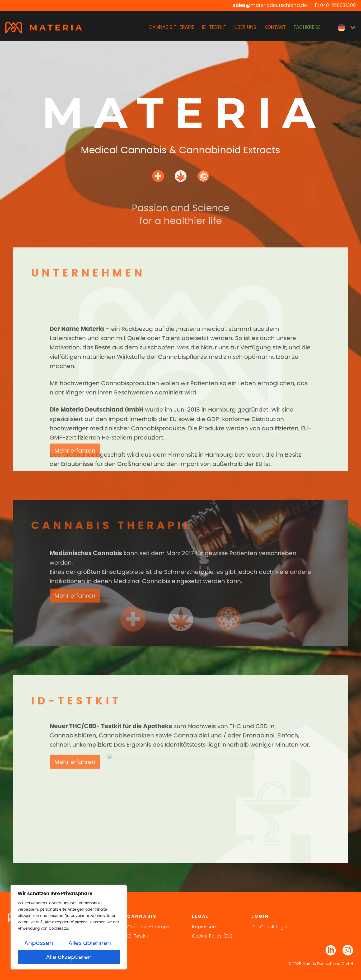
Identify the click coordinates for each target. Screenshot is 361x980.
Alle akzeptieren (69, 957)
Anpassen (39, 943)
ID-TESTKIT (214, 27)
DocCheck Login (269, 927)
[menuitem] (347, 28)
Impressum (205, 927)
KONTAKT (275, 27)
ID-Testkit (138, 936)
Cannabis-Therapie (149, 927)
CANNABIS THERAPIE (171, 27)
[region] (69, 927)
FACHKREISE (307, 27)
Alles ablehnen (90, 943)
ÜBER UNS (245, 27)
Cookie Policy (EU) (212, 936)
